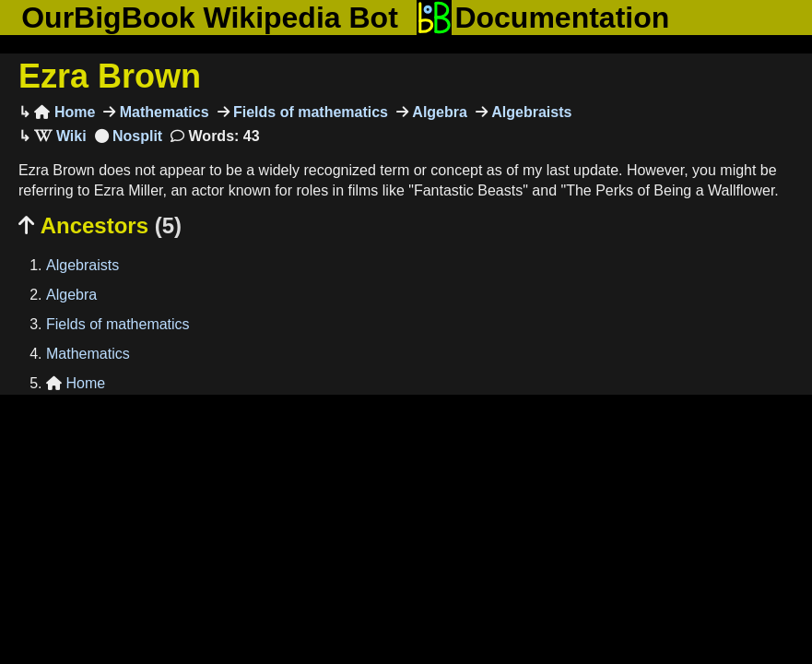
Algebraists (530, 112)
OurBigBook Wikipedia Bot (210, 18)
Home (65, 112)
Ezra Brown (110, 76)
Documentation (543, 18)
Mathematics (162, 112)
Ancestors (100, 225)
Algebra (438, 112)
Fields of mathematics (309, 112)
